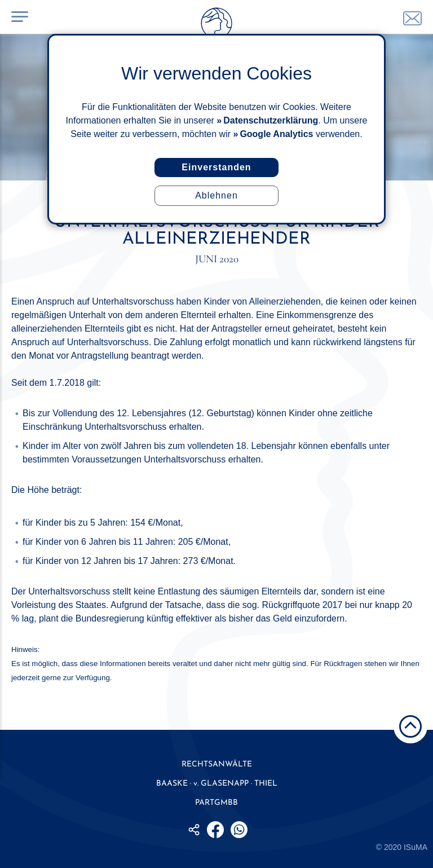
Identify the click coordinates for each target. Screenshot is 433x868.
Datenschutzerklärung (271, 120)
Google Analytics (276, 134)
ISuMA (416, 847)
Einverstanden (216, 167)
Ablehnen (216, 195)
